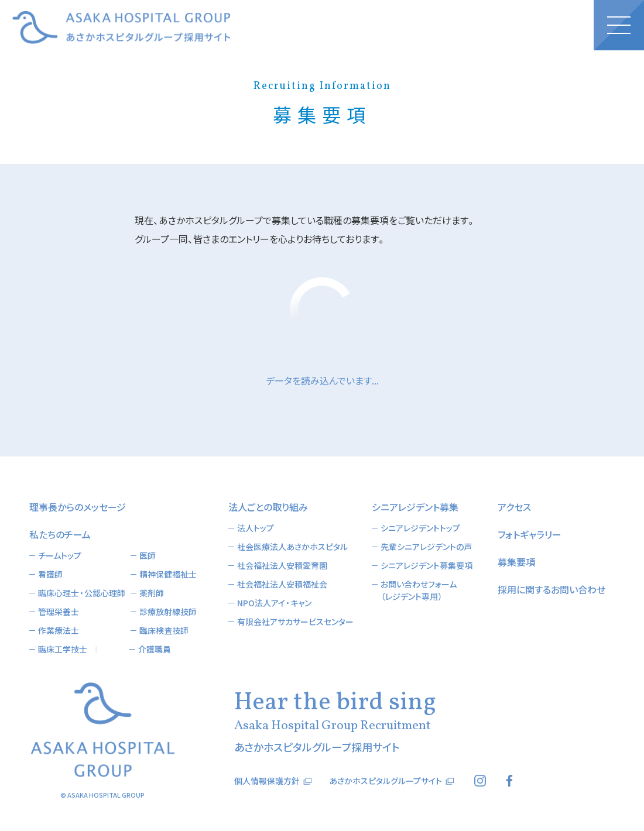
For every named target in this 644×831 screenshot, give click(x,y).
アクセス (514, 507)
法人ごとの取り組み (268, 507)
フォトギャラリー (530, 534)
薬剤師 (152, 593)
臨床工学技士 (63, 649)
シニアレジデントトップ (420, 528)
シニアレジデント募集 (415, 507)
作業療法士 (59, 630)
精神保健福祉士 (168, 574)
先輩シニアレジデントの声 (426, 547)
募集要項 (516, 562)
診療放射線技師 (168, 612)
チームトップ (60, 555)
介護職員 (155, 649)
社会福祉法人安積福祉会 (282, 584)
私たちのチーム (60, 534)
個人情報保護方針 (267, 781)
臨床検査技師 (164, 630)
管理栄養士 (59, 612)
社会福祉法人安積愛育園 (282, 565)
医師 (148, 555)
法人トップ (256, 528)
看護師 (50, 574)
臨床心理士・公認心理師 (82, 593)
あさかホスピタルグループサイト (386, 781)
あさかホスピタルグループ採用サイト (121, 28)
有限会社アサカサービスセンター (295, 621)
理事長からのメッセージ (78, 507)
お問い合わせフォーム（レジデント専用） (419, 590)
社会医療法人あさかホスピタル (292, 547)
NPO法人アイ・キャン (274, 603)
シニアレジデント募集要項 (427, 565)
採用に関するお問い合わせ (551, 589)
